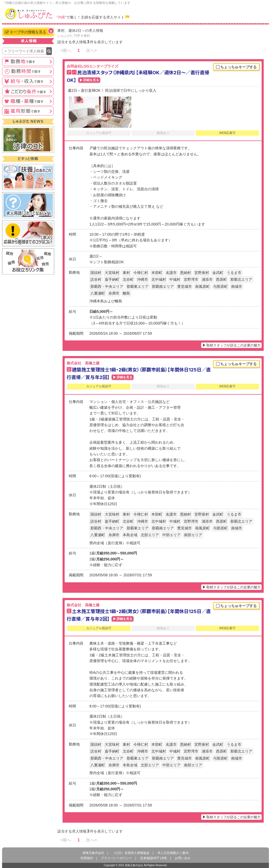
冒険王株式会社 (93, 853)
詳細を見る (91, 80)
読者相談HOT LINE (154, 858)
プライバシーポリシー (116, 858)
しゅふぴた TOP (69, 36)
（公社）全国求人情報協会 (131, 853)
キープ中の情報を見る (29, 31)
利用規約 (87, 858)
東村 (87, 36)
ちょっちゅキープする (236, 67)
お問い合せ (183, 858)
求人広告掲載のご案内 (173, 853)
